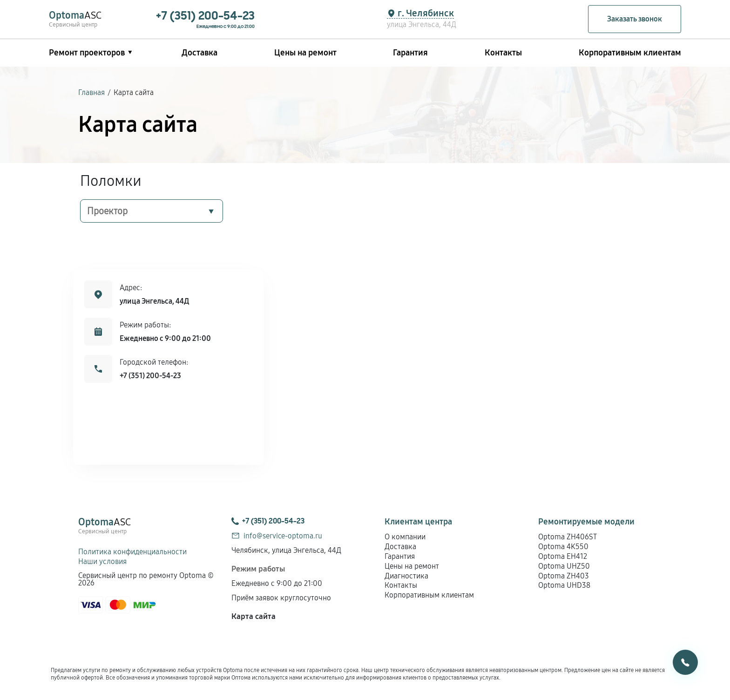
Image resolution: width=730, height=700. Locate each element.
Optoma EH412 (563, 556)
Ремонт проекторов (87, 53)
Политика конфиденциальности (132, 552)
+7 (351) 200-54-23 (150, 376)
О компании (405, 537)
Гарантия (410, 53)
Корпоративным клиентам (630, 53)
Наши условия (102, 561)
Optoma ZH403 (564, 576)
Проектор (107, 211)
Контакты (503, 53)
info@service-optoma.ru (283, 536)
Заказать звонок (635, 19)
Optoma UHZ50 (564, 566)
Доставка (199, 53)
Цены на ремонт (305, 53)
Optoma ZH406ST (568, 537)
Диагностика (406, 576)
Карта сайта (253, 616)
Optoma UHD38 (564, 585)
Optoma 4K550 (563, 547)
